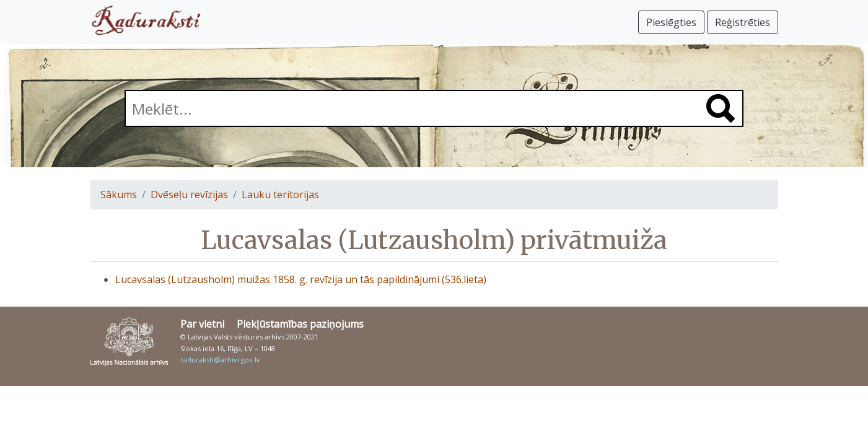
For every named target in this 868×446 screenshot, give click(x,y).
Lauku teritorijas (280, 195)
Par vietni (202, 324)
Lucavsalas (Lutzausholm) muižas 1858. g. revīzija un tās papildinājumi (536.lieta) (301, 279)
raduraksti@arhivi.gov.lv (220, 360)
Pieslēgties (671, 22)
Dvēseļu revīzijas (189, 195)
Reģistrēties (743, 22)
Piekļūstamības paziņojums (300, 324)
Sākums (119, 195)
